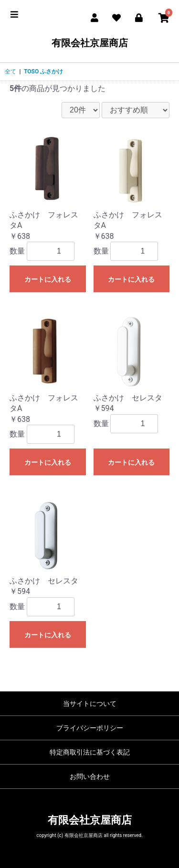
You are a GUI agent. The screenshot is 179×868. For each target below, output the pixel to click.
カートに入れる (48, 279)
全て (11, 71)
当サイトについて (90, 704)
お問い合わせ (90, 776)
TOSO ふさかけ (43, 71)
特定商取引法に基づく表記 (90, 752)
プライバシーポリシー (90, 728)
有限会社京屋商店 (90, 43)
